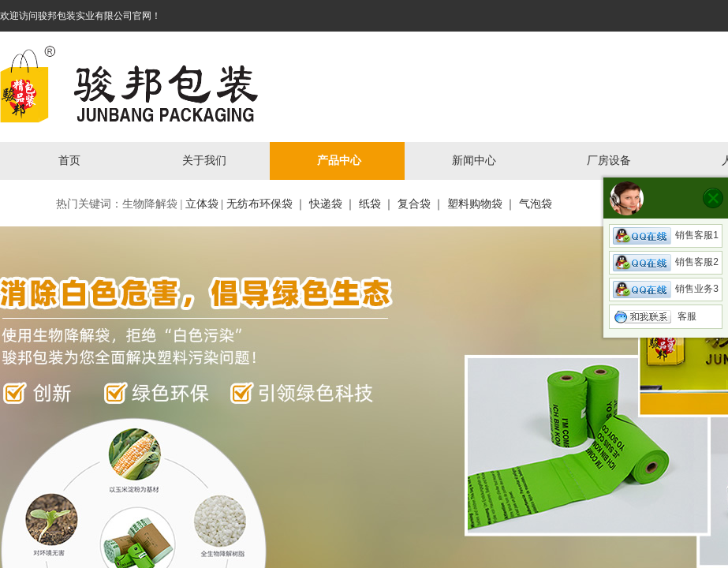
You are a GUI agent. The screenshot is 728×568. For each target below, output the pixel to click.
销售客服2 (666, 262)
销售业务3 (666, 289)
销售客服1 (666, 235)
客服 (655, 316)
